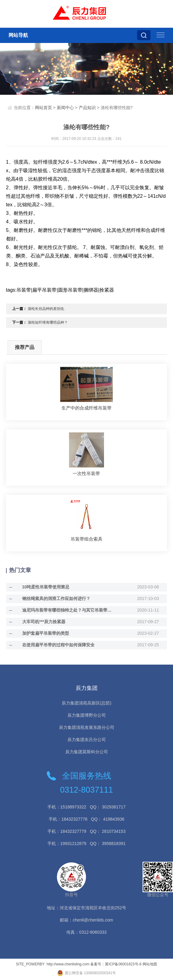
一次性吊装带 (86, 473)
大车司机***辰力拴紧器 (44, 622)
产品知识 (87, 108)
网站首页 (43, 108)
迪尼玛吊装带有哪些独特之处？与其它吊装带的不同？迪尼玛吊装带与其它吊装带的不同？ (69, 610)
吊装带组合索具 (87, 539)
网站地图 (150, 964)
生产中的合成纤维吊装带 (87, 408)
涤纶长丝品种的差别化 (46, 309)
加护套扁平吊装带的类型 (46, 633)
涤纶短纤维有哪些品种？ (48, 322)
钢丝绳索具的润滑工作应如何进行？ (56, 598)
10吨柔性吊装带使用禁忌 (46, 587)
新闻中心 (65, 108)
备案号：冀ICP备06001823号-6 (116, 964)
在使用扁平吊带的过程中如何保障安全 (58, 645)
